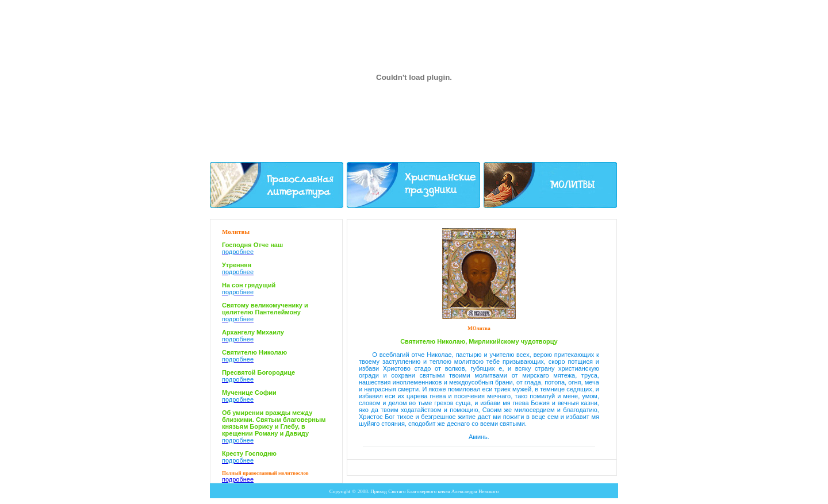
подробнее (238, 479)
